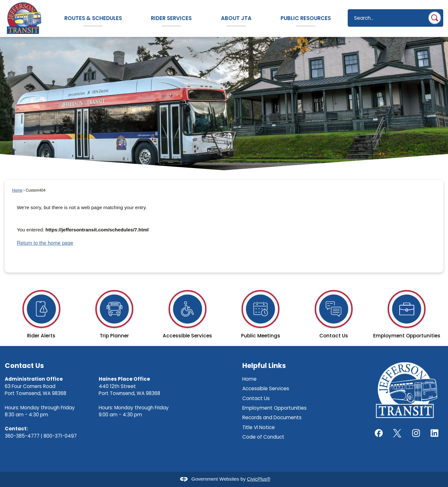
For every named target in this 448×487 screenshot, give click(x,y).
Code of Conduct (263, 437)
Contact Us (256, 398)
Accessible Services (266, 388)
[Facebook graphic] (379, 433)
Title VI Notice (259, 427)
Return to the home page (45, 243)
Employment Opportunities (274, 408)
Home (17, 190)
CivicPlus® (259, 479)
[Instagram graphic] (416, 433)
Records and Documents (272, 417)
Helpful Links (264, 366)
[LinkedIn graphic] (434, 433)
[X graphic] (397, 433)
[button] (435, 18)
